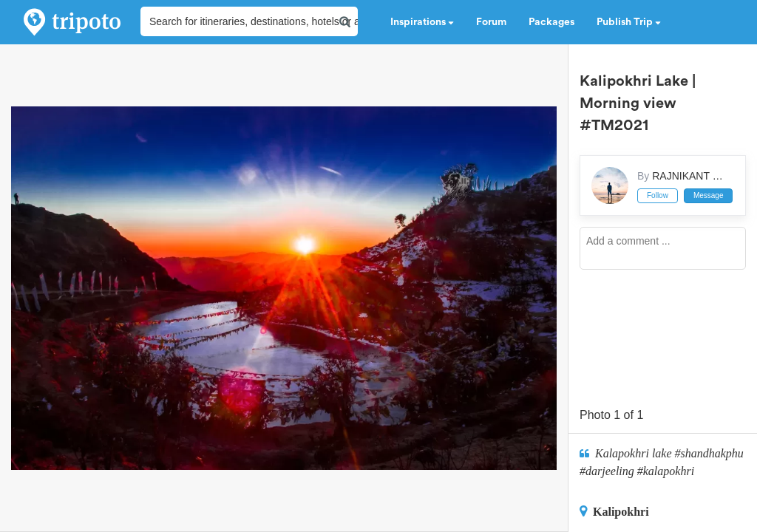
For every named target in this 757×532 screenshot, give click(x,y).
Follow (658, 195)
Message (709, 195)
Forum (491, 22)
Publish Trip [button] (629, 22)
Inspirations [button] (422, 22)
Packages (551, 22)
